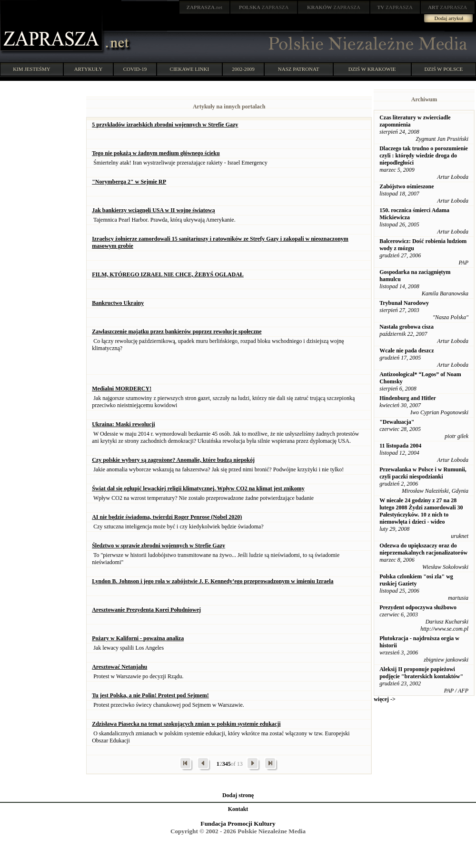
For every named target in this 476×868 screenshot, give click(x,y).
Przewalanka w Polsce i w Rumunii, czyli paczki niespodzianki (423, 473)
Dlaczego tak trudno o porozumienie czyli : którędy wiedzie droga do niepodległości (424, 156)
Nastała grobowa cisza (407, 327)
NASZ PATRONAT (299, 69)
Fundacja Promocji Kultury (238, 824)
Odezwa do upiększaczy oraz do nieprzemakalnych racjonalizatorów (423, 549)
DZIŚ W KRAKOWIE (372, 69)
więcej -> (385, 699)
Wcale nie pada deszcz (407, 351)
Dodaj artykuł (449, 18)
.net (205, 7)
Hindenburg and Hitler (408, 398)
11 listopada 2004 (400, 446)
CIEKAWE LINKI (190, 69)
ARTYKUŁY (89, 69)
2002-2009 (243, 69)
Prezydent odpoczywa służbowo (418, 607)
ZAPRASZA (264, 7)
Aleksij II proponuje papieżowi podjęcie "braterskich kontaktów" (421, 673)
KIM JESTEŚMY (32, 69)
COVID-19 (135, 69)
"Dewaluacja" (397, 422)
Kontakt (238, 809)
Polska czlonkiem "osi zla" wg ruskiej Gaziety (416, 580)
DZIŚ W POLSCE (443, 69)
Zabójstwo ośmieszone (407, 186)
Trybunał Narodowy (404, 303)
